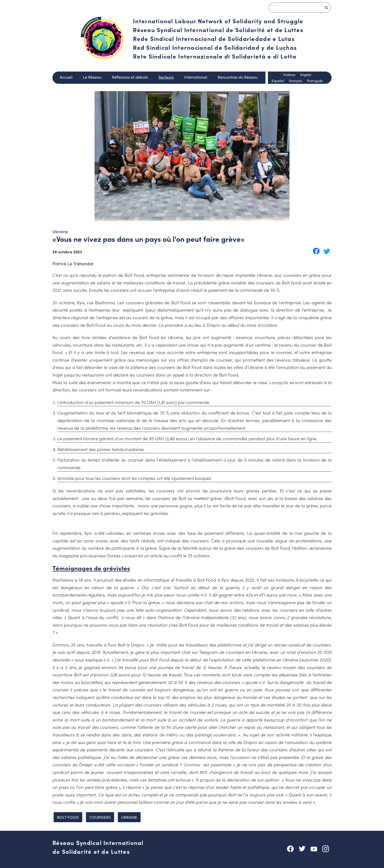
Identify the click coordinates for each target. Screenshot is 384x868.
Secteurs (166, 77)
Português (315, 81)
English (306, 74)
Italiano (289, 74)
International (196, 77)
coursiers (100, 817)
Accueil (66, 77)
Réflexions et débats (130, 77)
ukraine (129, 817)
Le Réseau (92, 77)
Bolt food (68, 817)
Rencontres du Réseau (238, 77)
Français (295, 81)
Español (278, 81)
